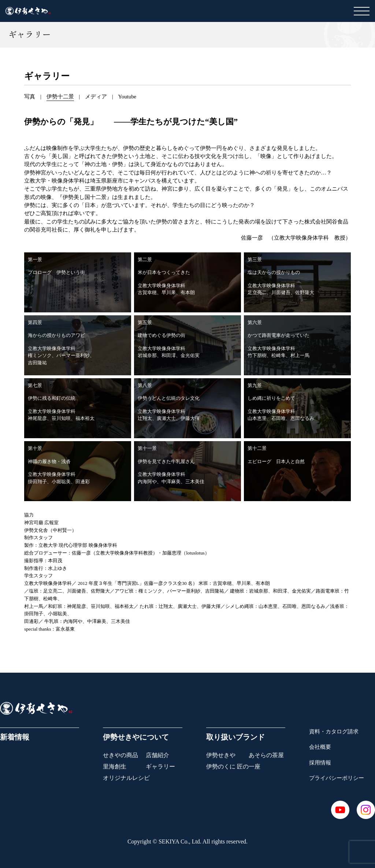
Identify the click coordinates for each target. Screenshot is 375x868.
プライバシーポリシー (337, 778)
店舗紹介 (157, 755)
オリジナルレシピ (126, 778)
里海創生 (115, 766)
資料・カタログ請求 (334, 732)
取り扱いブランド (235, 737)
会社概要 (320, 747)
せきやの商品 (120, 755)
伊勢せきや (221, 755)
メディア (96, 97)
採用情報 (320, 763)
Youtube (127, 97)
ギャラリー (160, 766)
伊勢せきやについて (136, 737)
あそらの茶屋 (266, 755)
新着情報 (15, 737)
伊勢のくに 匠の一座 (233, 766)
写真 (30, 97)
